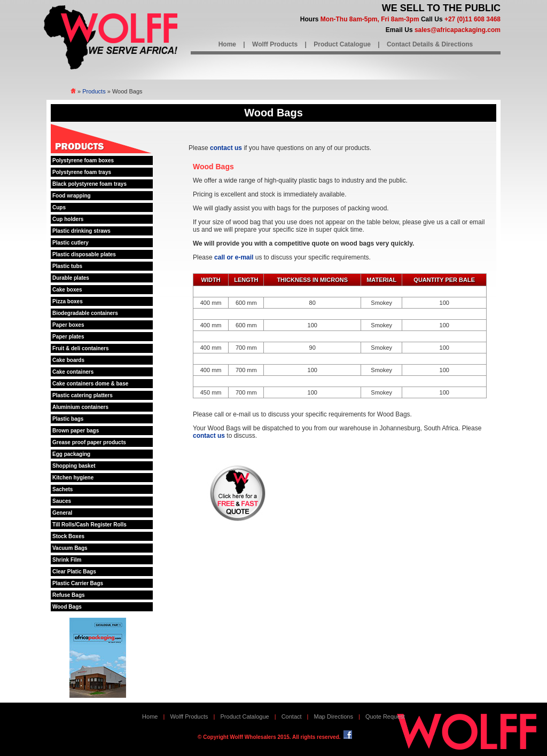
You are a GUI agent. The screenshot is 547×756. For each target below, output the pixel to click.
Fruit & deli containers (81, 348)
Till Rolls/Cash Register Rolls (89, 525)
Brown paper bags (76, 431)
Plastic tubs (67, 266)
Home (227, 44)
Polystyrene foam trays (82, 172)
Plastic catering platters (83, 395)
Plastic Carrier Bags (78, 583)
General (62, 513)
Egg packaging (71, 454)
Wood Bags (67, 607)
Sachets (62, 489)
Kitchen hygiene (73, 478)
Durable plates (71, 278)
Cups (59, 207)
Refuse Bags (69, 595)
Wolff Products (275, 44)
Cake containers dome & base (90, 384)
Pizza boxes (68, 301)
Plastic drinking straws (81, 231)
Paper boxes (68, 325)
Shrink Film (67, 560)
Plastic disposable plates (84, 254)
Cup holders (68, 219)
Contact (292, 716)
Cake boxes (67, 290)
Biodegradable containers (85, 313)
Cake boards (68, 360)
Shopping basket (74, 466)
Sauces (62, 501)
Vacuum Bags (70, 548)
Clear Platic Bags (74, 572)
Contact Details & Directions (430, 44)
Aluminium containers (80, 407)
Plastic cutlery (71, 243)
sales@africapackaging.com (458, 30)
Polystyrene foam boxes (83, 160)
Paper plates (68, 337)
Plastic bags (68, 419)
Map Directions (334, 716)
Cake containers (73, 372)
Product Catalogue (342, 44)
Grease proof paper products (89, 442)
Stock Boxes (68, 536)
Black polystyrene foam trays (89, 184)
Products (94, 91)
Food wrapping (72, 196)
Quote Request (385, 716)
